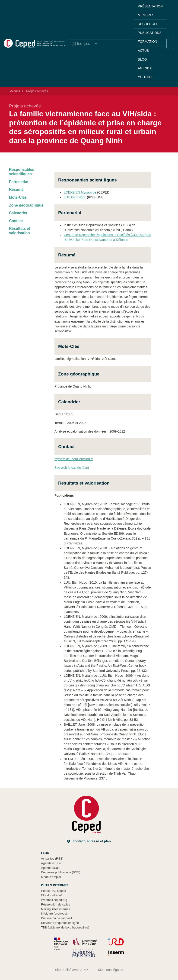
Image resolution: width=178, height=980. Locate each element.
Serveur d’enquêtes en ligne (60, 923)
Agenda (145, 68)
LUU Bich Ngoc (75, 197)
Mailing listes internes (56, 909)
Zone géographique (26, 205)
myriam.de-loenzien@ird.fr (74, 459)
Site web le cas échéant (72, 468)
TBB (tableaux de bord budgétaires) (65, 927)
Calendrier (18, 213)
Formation (148, 42)
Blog (142, 59)
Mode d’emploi (51, 877)
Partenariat (19, 182)
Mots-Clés (18, 197)
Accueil (15, 91)
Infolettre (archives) (54, 914)
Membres (146, 15)
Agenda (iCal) (50, 868)
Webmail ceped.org (54, 900)
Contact (16, 221)
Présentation (150, 6)
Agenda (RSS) (51, 863)
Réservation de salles (56, 904)
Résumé (16, 189)
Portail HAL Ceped (54, 891)
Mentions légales (111, 970)
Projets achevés (37, 91)
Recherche (148, 24)
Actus (143, 51)
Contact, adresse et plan (89, 841)
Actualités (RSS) (52, 859)
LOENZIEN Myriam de (80, 192)
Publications (150, 33)
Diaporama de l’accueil (56, 918)
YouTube (146, 77)
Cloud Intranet (51, 895)
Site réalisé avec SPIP (71, 970)
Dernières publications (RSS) (61, 872)
